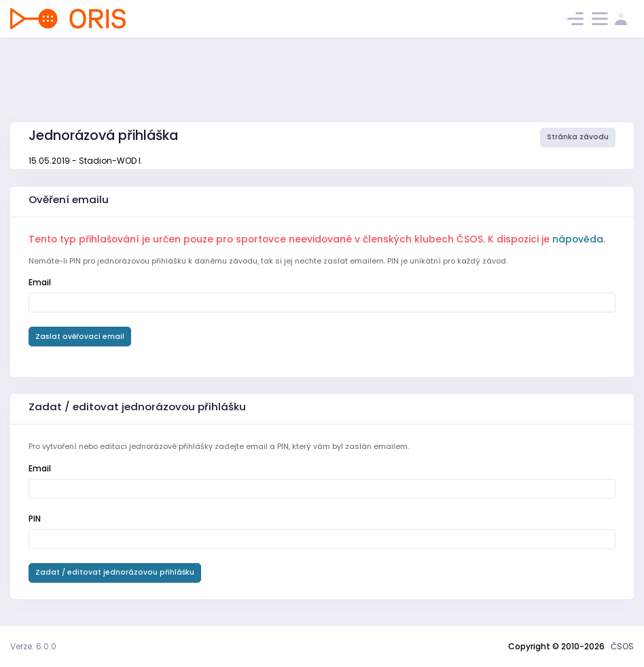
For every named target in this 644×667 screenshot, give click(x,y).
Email (40, 282)
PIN (35, 519)
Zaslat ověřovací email (80, 337)
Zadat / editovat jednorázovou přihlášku (115, 572)
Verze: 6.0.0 (33, 646)
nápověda (578, 239)
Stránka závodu (578, 137)
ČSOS (622, 646)
